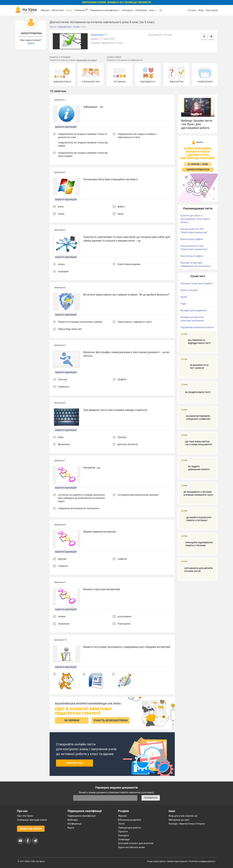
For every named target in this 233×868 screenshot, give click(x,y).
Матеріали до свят (179, 820)
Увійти (31, 43)
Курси (71, 828)
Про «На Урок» (25, 816)
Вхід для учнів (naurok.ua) (183, 816)
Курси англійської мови (131, 847)
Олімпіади (124, 839)
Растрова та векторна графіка (196, 283)
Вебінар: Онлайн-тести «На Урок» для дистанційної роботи (197, 124)
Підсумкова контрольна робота (197, 327)
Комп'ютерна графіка (192, 239)
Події (183, 304)
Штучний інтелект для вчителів (136, 843)
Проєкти (123, 832)
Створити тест (75, 763)
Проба (184, 297)
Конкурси (128, 10)
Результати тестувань (87, 60)
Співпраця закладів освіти (32, 820)
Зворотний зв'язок (31, 829)
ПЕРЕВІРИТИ (151, 798)
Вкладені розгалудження (194, 310)
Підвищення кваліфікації (105, 10)
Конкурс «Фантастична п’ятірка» (187, 824)
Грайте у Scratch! (189, 290)
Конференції (75, 824)
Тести (69, 10)
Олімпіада (141, 10)
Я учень (192, 10)
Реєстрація (212, 10)
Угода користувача (156, 861)
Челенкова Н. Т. (99, 35)
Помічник (81, 10)
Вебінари (73, 820)
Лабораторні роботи (129, 828)
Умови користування (177, 861)
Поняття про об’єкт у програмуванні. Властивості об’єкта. (195, 219)
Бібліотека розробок (130, 820)
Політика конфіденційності (202, 861)
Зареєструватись (31, 33)
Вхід (201, 10)
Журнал (45, 10)
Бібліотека (58, 10)
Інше (153, 10)
